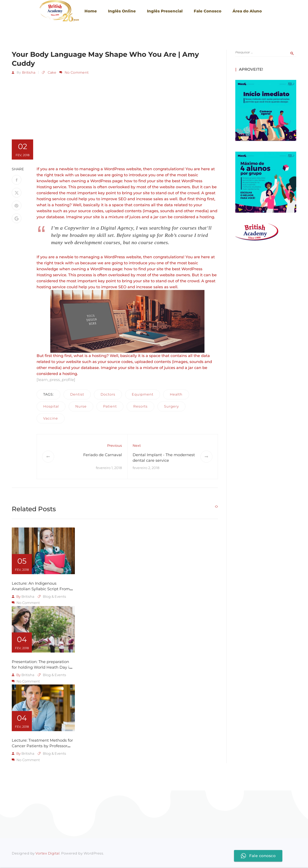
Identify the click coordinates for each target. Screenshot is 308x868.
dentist (77, 394)
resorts (140, 406)
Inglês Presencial (165, 11)
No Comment (77, 72)
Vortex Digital (47, 853)
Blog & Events (54, 596)
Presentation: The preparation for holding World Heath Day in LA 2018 (42, 667)
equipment (143, 394)
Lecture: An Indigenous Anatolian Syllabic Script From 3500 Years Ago (41, 589)
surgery (171, 406)
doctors (108, 394)
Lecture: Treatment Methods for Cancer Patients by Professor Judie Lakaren (42, 745)
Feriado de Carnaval (103, 455)
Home (91, 11)
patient (110, 406)
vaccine (51, 418)
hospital (51, 406)
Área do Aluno (247, 11)
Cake (52, 72)
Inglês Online (122, 11)
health (176, 394)
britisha (29, 72)
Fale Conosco (208, 11)
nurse (81, 406)
